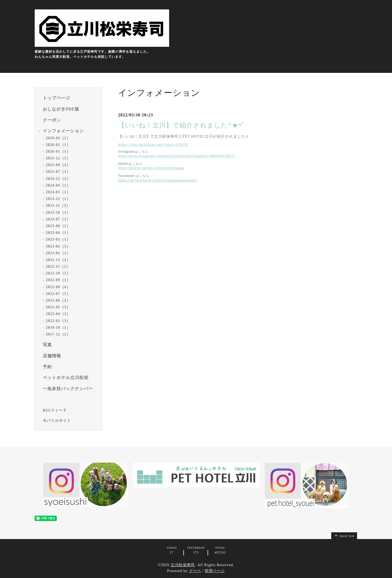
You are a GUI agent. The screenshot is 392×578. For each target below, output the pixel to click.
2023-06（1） (58, 226)
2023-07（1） (58, 219)
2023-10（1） (58, 213)
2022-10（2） (58, 273)
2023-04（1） (58, 233)
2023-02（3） (58, 246)
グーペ (195, 571)
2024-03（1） (58, 192)
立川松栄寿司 (183, 565)
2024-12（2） (58, 179)
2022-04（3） (58, 314)
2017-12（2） (58, 334)
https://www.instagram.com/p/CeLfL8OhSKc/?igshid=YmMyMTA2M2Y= (177, 156)
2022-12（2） (58, 260)
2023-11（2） (58, 206)
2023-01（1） (58, 253)
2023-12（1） (58, 199)
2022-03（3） (58, 321)
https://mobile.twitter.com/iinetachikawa (151, 168)
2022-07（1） (58, 294)
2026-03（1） (58, 138)
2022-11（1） (58, 267)
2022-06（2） (58, 300)
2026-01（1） (58, 151)
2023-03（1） (58, 239)
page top (344, 535)
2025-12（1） (58, 158)
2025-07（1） (58, 172)
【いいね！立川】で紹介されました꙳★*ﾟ (182, 125)
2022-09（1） (58, 280)
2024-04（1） (58, 185)
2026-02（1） (58, 145)
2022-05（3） (58, 307)
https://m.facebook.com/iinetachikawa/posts (157, 180)
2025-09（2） (58, 165)
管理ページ (215, 571)
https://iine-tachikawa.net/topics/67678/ (153, 144)
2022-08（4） (58, 287)
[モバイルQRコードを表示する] (70, 421)
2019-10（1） (58, 328)
